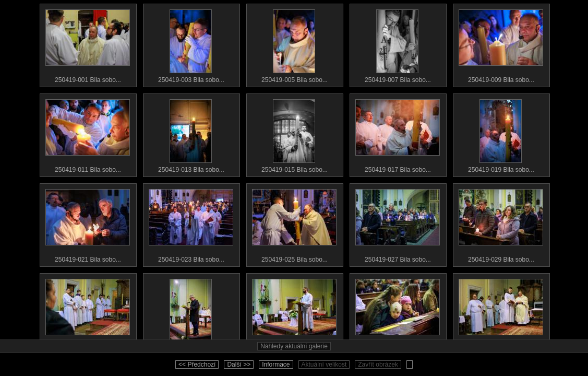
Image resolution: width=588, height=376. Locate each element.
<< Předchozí (197, 365)
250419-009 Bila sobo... (501, 44)
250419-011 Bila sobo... (88, 134)
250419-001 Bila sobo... (88, 44)
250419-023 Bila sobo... (191, 224)
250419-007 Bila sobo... (398, 44)
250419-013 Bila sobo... (191, 134)
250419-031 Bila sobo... (88, 313)
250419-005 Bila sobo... (294, 44)
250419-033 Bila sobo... (191, 313)
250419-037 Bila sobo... (398, 313)
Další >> (239, 365)
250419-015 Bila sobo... (294, 134)
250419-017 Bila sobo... (398, 134)
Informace (276, 365)
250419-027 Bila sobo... (398, 224)
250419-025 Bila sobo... (294, 224)
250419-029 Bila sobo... (501, 224)
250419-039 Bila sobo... (501, 313)
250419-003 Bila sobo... (191, 44)
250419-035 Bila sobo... (294, 313)
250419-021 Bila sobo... (88, 224)
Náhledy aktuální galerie (294, 346)
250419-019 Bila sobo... (501, 134)
